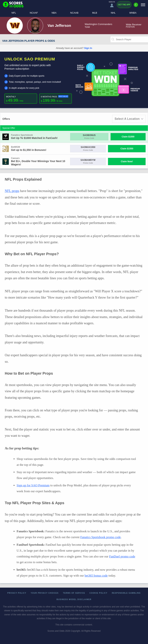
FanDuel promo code (122, 556)
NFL (14, 13)
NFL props (12, 191)
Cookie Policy (98, 593)
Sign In (88, 48)
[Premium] (136, 6)
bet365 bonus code (96, 576)
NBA (54, 13)
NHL (113, 13)
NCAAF (34, 13)
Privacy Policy (17, 593)
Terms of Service (74, 593)
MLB (95, 13)
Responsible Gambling (126, 593)
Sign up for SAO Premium (33, 485)
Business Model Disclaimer (74, 599)
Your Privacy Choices (45, 593)
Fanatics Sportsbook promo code (100, 537)
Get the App (124, 5)
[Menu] (143, 5)
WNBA (133, 13)
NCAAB (74, 13)
